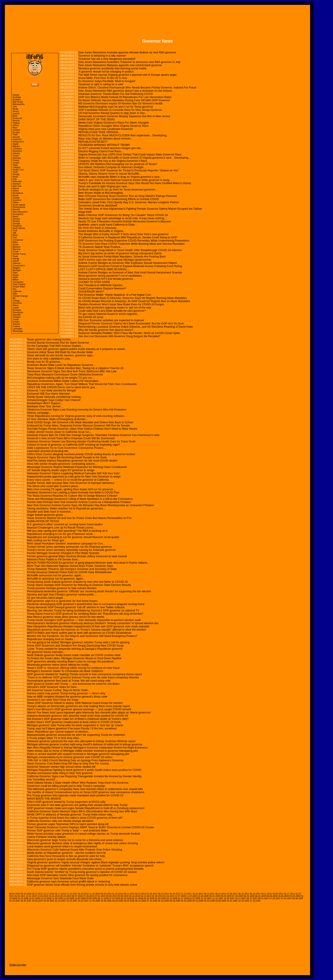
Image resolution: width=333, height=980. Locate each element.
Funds (16, 252)
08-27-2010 (77, 896)
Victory (16, 125)
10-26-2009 (203, 896)
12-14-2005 (244, 901)
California (17, 291)
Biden (15, 242)
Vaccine (16, 137)
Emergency (18, 214)
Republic (17, 315)
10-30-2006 (106, 901)
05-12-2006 (198, 901)
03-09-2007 (49, 901)
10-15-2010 (54, 896)
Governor (17, 200)
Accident (17, 100)
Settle (15, 277)
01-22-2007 (72, 901)
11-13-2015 (72, 894)
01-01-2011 (20, 896)
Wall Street (18, 102)
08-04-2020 (15, 894)
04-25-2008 (149, 898)
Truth (15, 231)
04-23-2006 (209, 901)
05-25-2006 (186, 901)
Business (17, 310)
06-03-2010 (112, 896)
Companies (18, 282)
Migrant (16, 146)
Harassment (18, 142)
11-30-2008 (57, 898)
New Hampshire (20, 212)
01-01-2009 (34, 898)
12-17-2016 (49, 894)
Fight (15, 273)
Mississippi (18, 331)
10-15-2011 (198, 894)
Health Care (18, 170)
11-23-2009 (192, 896)
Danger (16, 95)
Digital (16, 144)
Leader (16, 308)
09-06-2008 (92, 898)
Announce (17, 151)
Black (15, 235)
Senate (16, 163)
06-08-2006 (175, 901)
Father (16, 202)
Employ (16, 322)
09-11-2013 (129, 894)
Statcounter (18, 965)
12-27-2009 (180, 896)
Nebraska (17, 181)
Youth (15, 172)
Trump (16, 319)
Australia (17, 97)
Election (16, 209)
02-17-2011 (290, 894)
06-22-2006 (163, 901)
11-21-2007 (218, 898)
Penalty (16, 174)
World (15, 177)
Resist (16, 191)
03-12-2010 (146, 896)
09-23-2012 (163, 894)
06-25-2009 (249, 896)
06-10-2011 (244, 894)
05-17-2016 (60, 894)
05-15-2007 (15, 901)
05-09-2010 (123, 896)
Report (16, 188)
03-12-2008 (172, 898)
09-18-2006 (118, 901)
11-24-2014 (95, 894)
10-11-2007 (241, 898)
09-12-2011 (209, 894)
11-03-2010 (43, 896)
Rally (15, 294)
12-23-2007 (206, 898)
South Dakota (19, 205)
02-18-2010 (157, 896)
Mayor (16, 217)
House (16, 275)
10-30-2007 (229, 898)
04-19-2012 (175, 894)
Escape (16, 132)
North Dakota (19, 228)
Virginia (16, 123)
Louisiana (17, 149)
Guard (16, 245)
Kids (15, 179)
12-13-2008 (46, 898)
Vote (15, 107)
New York (17, 186)
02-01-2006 (232, 901)
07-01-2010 (100, 896)
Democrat (17, 303)
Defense (16, 263)
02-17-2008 (183, 898)
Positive (16, 326)
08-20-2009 (226, 896)
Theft (15, 135)
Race (15, 128)
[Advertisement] (157, 19)
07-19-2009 (238, 896)
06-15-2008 (126, 898)
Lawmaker (17, 329)
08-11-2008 (103, 898)
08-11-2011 (221, 894)
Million (16, 280)
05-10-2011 (255, 894)
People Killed (19, 287)
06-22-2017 (37, 894)
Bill (14, 298)
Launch (16, 114)
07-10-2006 (152, 901)
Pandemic (17, 226)
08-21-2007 (263, 898)
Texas (15, 256)
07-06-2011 (232, 894)
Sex (14, 289)
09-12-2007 (252, 898)
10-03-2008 (80, 898)
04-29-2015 (83, 894)
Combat (16, 130)
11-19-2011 (186, 894)
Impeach (17, 184)
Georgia (16, 224)
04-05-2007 (37, 901)
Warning (16, 249)
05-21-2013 (140, 894)
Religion (16, 268)
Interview (17, 158)
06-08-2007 (298, 898)
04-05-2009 (283, 896)
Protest (16, 160)
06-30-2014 (106, 894)
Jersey (16, 111)
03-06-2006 (221, 901)
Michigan (17, 270)
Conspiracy (18, 240)
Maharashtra (18, 104)
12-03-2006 (95, 901)
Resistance (18, 193)
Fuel (15, 238)
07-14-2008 (115, 898)
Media (15, 109)
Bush (15, 116)
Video (15, 165)
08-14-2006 (140, 901)
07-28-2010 (89, 896)
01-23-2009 (23, 898)
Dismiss (16, 219)
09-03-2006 (129, 901)
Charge (16, 198)
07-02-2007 (286, 898)
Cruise (16, 156)
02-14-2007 (60, 901)
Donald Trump (19, 254)
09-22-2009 (215, 896)
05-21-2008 (138, 898)
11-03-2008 (69, 898)
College (16, 301)
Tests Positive (19, 284)
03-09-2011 (278, 894)
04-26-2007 (26, 901)
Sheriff (16, 261)
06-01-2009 (260, 896)
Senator (16, 221)
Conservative (19, 266)
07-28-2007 (275, 898)
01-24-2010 (169, 896)
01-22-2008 (195, 898)
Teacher (16, 324)
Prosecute (17, 118)
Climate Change (20, 296)
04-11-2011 (267, 894)
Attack (16, 305)
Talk (14, 233)
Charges (17, 317)
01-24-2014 (118, 894)
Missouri (16, 247)
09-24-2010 (66, 896)
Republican (18, 312)
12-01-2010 (31, 896)
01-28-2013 (152, 894)
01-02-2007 (83, 901)
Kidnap (16, 259)
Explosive (17, 139)
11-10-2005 (255, 901)
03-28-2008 (160, 898)
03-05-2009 (295, 896)
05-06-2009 (272, 896)
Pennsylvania (19, 207)
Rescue (16, 121)
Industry (16, 153)
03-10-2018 (26, 894)
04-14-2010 (134, 896)
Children (16, 167)
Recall (16, 195)
